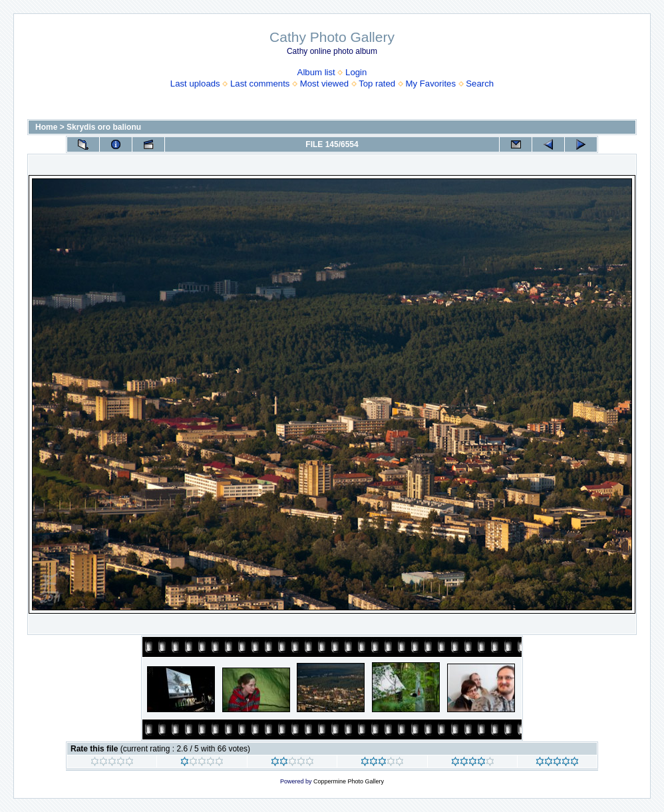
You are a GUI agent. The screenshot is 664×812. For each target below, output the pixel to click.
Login (356, 72)
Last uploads (195, 84)
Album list (316, 72)
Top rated (377, 84)
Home (46, 127)
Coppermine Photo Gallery (349, 781)
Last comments (260, 84)
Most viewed (324, 84)
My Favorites (431, 84)
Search (480, 84)
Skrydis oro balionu (104, 127)
